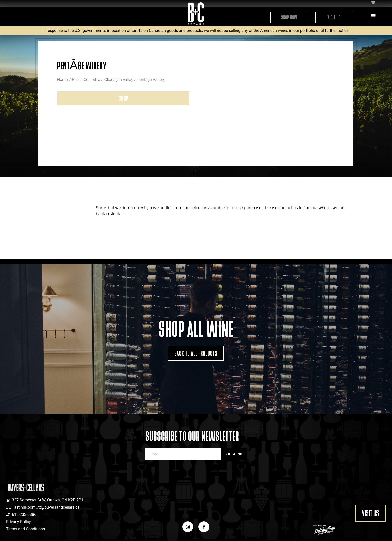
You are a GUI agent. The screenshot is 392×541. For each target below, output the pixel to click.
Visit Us (334, 17)
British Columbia (86, 79)
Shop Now (289, 17)
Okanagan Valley (119, 79)
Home (63, 79)
